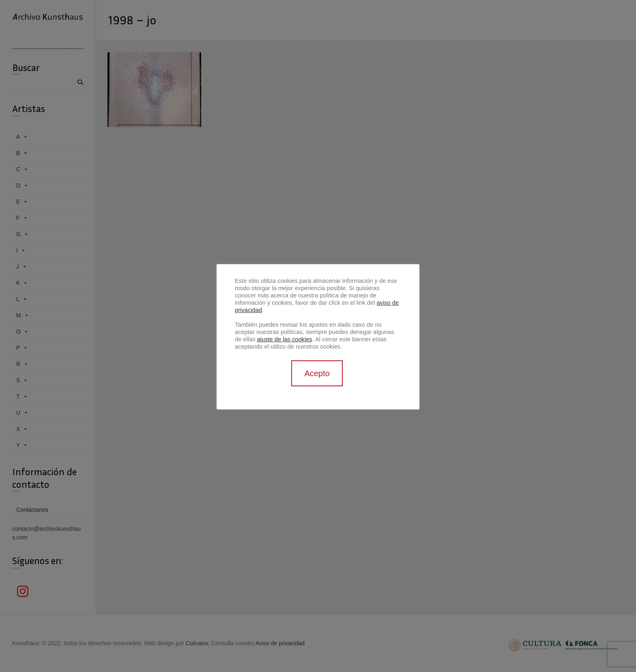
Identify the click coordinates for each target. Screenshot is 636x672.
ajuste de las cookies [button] (285, 339)
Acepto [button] (317, 373)
